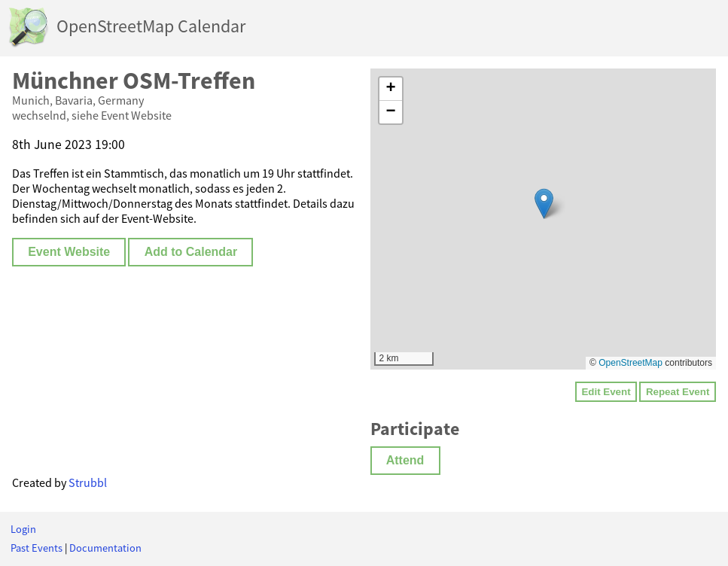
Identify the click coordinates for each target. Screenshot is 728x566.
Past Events (37, 548)
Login (23, 529)
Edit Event (606, 392)
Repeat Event (678, 392)
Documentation (105, 548)
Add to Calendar (191, 252)
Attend (405, 460)
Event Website (69, 252)
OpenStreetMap (631, 363)
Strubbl (88, 482)
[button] (544, 204)
